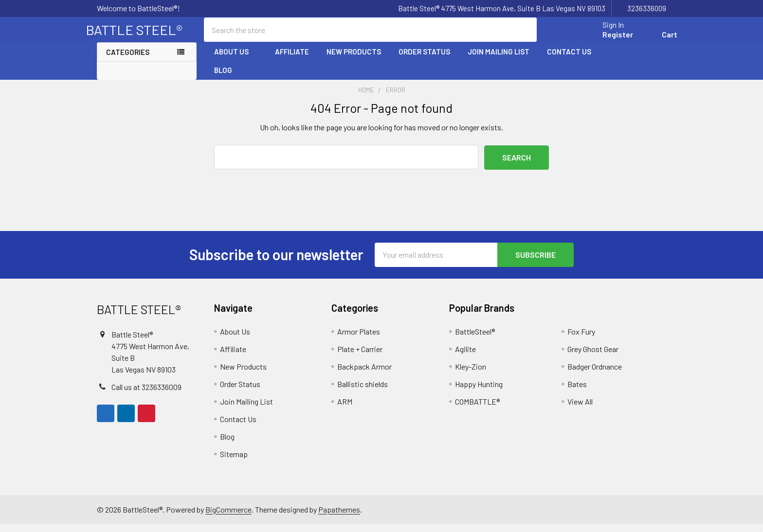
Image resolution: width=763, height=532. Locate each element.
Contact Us (569, 60)
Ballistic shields (363, 392)
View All (580, 410)
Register (607, 40)
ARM (345, 410)
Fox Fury (581, 340)
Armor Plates (359, 340)
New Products (354, 60)
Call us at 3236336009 (146, 395)
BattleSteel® (475, 340)
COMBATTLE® (477, 410)
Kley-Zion (471, 375)
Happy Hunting (479, 392)
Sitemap (234, 462)
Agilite (465, 357)
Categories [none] (128, 60)
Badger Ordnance (595, 375)
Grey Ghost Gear (593, 357)
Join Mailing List (499, 60)
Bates (577, 392)
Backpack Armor (364, 375)
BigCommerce (228, 517)
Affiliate (292, 60)
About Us (236, 60)
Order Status (424, 60)
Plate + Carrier (360, 357)
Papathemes (339, 517)
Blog (223, 78)
